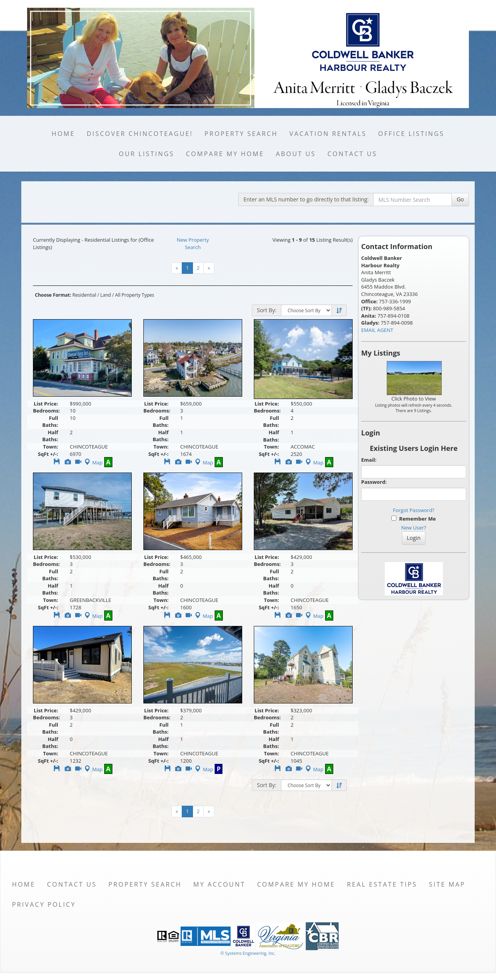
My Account (219, 884)
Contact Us (352, 154)
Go (460, 199)
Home (63, 134)
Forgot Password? (414, 510)
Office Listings (411, 134)
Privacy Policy (44, 904)
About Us (296, 154)
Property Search (241, 134)
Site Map (447, 884)
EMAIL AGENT (377, 330)
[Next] (209, 268)
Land (106, 295)
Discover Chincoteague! (140, 134)
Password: (374, 482)
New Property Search (193, 243)
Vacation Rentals (328, 134)
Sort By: (267, 310)
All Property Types (135, 295)
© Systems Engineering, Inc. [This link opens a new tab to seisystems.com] (248, 953)
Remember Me (413, 519)
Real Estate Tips (382, 884)
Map (93, 462)
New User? (413, 528)
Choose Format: (53, 295)
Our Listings (147, 154)
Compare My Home (225, 154)
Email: (369, 460)
